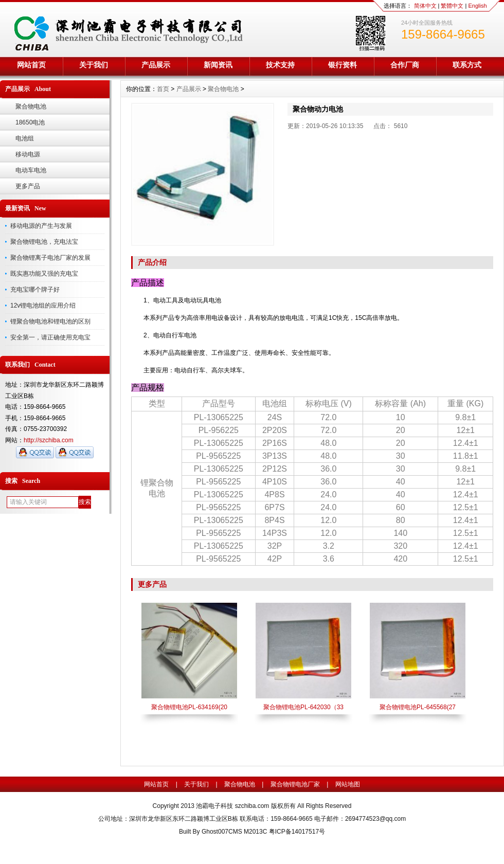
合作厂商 (405, 65)
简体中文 (425, 6)
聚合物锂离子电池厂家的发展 (50, 258)
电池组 (25, 138)
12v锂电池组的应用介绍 (43, 305)
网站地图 (348, 784)
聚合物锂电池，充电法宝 (44, 242)
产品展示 (156, 65)
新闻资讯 (218, 65)
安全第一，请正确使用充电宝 (50, 337)
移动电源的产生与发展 (41, 226)
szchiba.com (252, 806)
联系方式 (467, 65)
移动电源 (28, 154)
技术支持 (280, 65)
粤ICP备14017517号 (297, 832)
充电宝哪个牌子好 (35, 290)
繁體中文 (452, 6)
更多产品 (28, 186)
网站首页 (31, 65)
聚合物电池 (31, 106)
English (477, 6)
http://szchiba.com (49, 440)
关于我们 (94, 65)
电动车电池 (31, 170)
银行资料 (343, 65)
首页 (163, 89)
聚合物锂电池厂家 (295, 784)
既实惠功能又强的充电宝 (44, 274)
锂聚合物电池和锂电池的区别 (50, 321)
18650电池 (30, 122)
